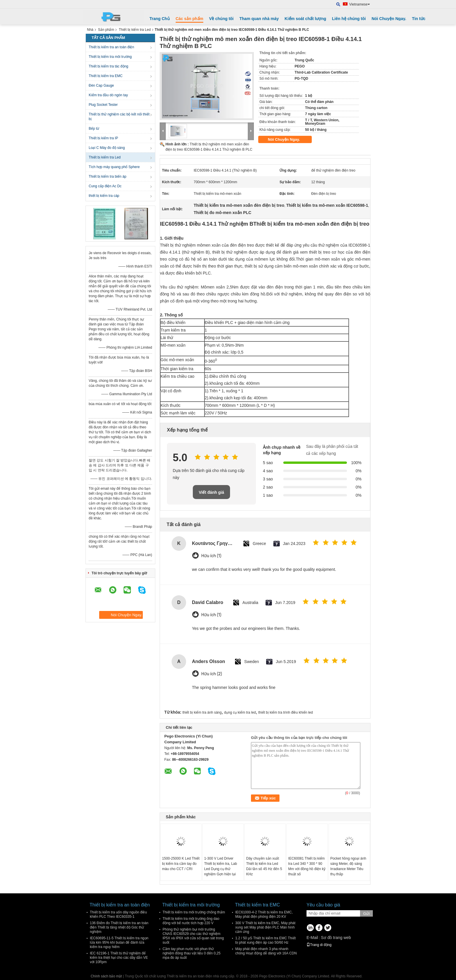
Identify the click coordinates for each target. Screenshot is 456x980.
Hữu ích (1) (211, 556)
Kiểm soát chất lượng (306, 19)
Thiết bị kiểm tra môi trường (110, 57)
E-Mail (312, 938)
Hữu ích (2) (212, 674)
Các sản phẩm (189, 19)
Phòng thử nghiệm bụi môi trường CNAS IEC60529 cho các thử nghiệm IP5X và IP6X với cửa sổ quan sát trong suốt (193, 936)
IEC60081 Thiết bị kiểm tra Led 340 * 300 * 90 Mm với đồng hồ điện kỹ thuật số (307, 866)
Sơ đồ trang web (336, 938)
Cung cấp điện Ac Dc (105, 186)
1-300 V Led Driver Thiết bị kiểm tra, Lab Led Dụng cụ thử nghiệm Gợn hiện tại (221, 866)
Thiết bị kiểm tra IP (103, 138)
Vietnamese (360, 4)
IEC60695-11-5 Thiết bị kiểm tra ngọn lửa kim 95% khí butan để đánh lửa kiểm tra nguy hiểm (119, 942)
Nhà (90, 30)
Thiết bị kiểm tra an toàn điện (111, 47)
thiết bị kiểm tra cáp (104, 196)
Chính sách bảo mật (106, 976)
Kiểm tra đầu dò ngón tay (108, 95)
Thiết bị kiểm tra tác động (108, 66)
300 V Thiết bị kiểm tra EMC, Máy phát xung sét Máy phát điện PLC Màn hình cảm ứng (265, 927)
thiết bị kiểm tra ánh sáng (202, 712)
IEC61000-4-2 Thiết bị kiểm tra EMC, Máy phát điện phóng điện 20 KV (264, 914)
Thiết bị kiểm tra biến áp (107, 177)
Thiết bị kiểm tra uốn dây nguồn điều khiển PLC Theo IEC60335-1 (118, 914)
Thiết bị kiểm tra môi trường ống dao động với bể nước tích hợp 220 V (191, 921)
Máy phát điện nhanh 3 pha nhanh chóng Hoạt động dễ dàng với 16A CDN (266, 951)
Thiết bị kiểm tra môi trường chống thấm (194, 912)
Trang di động (319, 945)
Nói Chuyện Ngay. (389, 19)
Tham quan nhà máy (259, 19)
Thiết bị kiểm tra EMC (106, 76)
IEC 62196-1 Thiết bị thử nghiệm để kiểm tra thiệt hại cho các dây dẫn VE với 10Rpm (119, 958)
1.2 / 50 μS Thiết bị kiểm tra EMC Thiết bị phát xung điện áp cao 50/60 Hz (266, 940)
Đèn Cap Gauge (101, 85)
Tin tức (419, 19)
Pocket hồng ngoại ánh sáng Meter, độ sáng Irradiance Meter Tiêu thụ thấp (348, 866)
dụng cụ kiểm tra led (240, 712)
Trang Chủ (160, 19)
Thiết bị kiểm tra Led (135, 30)
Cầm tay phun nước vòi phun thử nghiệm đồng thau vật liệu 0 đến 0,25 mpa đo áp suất (192, 953)
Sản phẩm (106, 30)
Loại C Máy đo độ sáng (107, 148)
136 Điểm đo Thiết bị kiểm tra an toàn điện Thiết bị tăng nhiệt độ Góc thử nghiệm (119, 927)
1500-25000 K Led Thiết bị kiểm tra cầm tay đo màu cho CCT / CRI (181, 864)
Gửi (366, 914)
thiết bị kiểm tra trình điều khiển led (286, 712)
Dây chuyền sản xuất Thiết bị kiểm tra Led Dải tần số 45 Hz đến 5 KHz (264, 866)
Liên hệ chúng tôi (349, 19)
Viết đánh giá (211, 492)
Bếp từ (94, 129)
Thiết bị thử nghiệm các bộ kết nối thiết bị (119, 117)
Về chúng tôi (221, 19)
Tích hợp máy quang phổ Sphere (114, 167)
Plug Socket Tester (103, 105)
